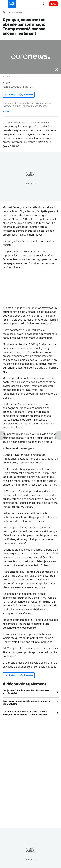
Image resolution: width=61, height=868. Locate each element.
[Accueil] (4, 13)
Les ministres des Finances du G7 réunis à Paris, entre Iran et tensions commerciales (25, 713)
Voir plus (7, 111)
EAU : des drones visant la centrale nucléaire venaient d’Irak (26, 702)
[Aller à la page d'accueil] (12, 4)
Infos (10, 13)
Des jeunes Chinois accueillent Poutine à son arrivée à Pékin (26, 692)
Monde (19, 13)
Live (54, 4)
